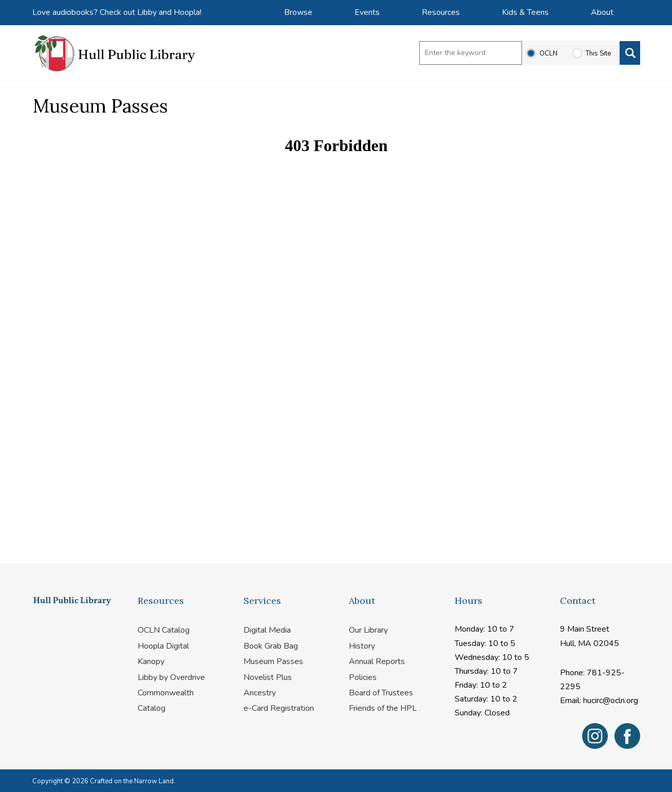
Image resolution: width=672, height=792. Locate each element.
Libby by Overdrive (171, 677)
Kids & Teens (525, 12)
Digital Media (267, 630)
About (602, 12)
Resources (441, 12)
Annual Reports (377, 661)
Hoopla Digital (163, 646)
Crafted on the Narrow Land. (133, 781)
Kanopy (151, 661)
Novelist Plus (268, 677)
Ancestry (260, 693)
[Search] (630, 53)
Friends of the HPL (383, 708)
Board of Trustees (381, 693)
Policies (363, 677)
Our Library (368, 630)
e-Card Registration (279, 708)
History (362, 646)
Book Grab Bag (271, 646)
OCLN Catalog (164, 630)
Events (367, 12)
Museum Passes (273, 661)
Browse (298, 12)
